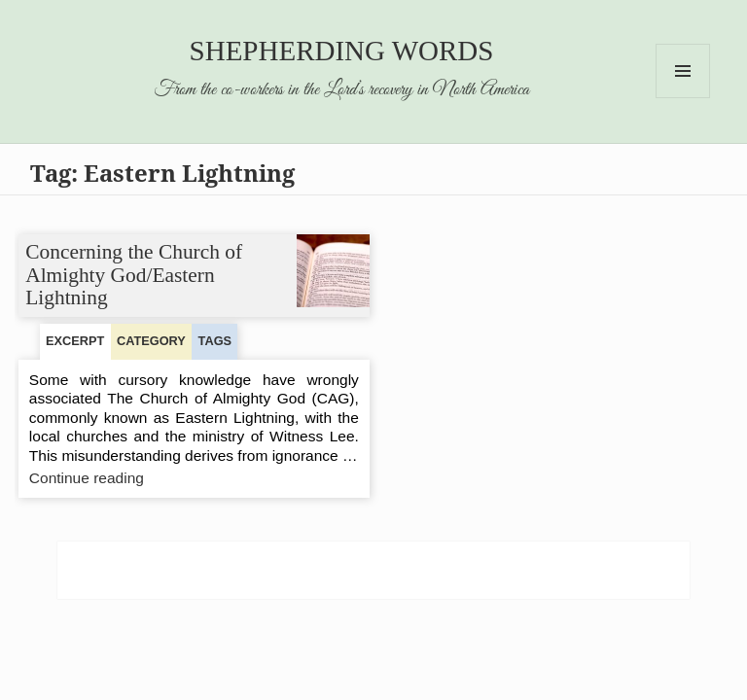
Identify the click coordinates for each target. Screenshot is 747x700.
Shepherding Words (342, 51)
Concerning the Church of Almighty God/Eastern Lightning (135, 275)
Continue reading (128, 478)
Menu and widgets (683, 98)
